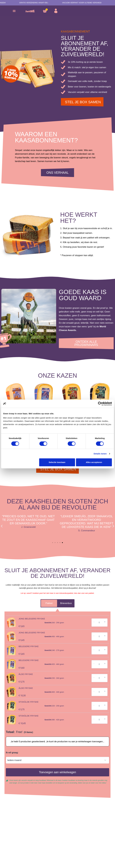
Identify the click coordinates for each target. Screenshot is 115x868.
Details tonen (100, 454)
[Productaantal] (99, 623)
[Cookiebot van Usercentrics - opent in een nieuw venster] (100, 404)
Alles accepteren (94, 462)
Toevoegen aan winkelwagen (58, 772)
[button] (14, 11)
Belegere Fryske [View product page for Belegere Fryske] (29, 646)
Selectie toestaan (57, 462)
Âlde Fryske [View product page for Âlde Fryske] (26, 674)
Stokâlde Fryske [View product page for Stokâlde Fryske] (29, 702)
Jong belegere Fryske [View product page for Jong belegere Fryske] (32, 619)
